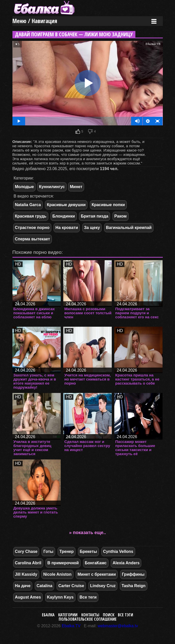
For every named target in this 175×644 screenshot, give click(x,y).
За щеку (92, 228)
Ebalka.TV (71, 626)
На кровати (67, 228)
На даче (23, 586)
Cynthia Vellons (118, 551)
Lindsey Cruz (103, 586)
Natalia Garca (28, 205)
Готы (48, 551)
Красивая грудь (31, 216)
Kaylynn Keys (60, 597)
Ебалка (48, 615)
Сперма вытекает (33, 239)
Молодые (25, 187)
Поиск (109, 615)
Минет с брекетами (97, 574)
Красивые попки (108, 205)
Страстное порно (32, 228)
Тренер (67, 551)
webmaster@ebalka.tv (118, 626)
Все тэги (125, 615)
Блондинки (63, 216)
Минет (76, 187)
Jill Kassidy (26, 574)
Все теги (88, 597)
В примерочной (63, 563)
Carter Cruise (71, 586)
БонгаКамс (96, 563)
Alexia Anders (126, 563)
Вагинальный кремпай (129, 228)
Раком (121, 216)
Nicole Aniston (57, 574)
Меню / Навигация (35, 21)
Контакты (90, 615)
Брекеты (88, 551)
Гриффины (133, 574)
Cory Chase (26, 551)
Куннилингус (52, 187)
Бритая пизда (94, 216)
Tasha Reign (134, 586)
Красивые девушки (66, 205)
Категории (68, 615)
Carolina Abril (28, 563)
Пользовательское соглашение (88, 619)
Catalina (44, 586)
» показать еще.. (87, 533)
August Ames (28, 597)
